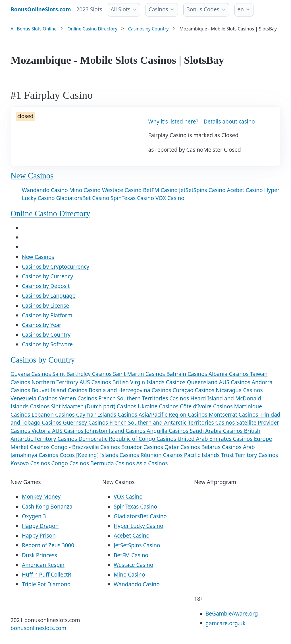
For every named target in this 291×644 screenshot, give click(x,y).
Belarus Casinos (222, 447)
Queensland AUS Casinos (219, 382)
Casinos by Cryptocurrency (56, 267)
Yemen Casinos (79, 398)
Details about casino (229, 122)
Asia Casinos (152, 463)
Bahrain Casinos (187, 374)
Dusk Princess (40, 555)
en (241, 9)
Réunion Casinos (162, 455)
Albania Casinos (229, 374)
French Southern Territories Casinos (144, 398)
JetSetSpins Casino (203, 190)
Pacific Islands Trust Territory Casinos (231, 455)
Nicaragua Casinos (239, 390)
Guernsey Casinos (86, 423)
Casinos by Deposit (46, 286)
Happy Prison (39, 536)
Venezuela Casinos (35, 398)
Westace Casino (122, 190)
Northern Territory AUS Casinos (72, 382)
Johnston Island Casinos (116, 431)
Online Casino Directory (50, 214)
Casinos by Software (47, 344)
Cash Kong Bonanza (47, 507)
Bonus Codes (203, 9)
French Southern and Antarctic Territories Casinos (173, 423)
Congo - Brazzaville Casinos (86, 447)
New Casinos (32, 176)
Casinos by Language (49, 296)
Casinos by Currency (47, 276)
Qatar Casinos (183, 447)
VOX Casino (170, 198)
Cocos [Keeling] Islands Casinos (100, 455)
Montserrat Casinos (234, 415)
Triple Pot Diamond (46, 584)
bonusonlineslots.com (38, 628)
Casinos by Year (42, 325)
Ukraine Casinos (159, 406)
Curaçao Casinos (194, 390)
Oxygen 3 (34, 516)
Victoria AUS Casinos (58, 431)
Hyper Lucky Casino (138, 526)
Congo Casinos (71, 463)
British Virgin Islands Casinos (149, 382)
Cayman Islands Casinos (107, 415)
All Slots (120, 9)
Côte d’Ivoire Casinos (207, 406)
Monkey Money (41, 497)
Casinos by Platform (47, 315)
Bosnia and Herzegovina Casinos (131, 390)
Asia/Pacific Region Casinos (174, 415)
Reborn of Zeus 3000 (48, 545)
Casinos (158, 9)
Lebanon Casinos (54, 415)
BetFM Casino (161, 190)
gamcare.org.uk (225, 623)
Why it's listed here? (173, 122)
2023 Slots (89, 9)
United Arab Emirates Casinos (216, 439)
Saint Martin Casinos (140, 374)
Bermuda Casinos (113, 463)
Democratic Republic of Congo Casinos (128, 439)
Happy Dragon (40, 526)
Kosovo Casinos (31, 463)
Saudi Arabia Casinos (217, 431)
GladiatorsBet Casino (83, 198)
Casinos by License (45, 306)
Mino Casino (86, 190)
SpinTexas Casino (133, 198)
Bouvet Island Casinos (60, 390)
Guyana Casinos (31, 374)
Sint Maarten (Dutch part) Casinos (94, 406)
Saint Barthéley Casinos (83, 374)
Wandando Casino (46, 190)
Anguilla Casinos (168, 431)
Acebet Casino (245, 190)
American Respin (43, 565)
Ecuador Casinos (143, 447)
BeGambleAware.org (232, 614)
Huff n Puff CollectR (47, 575)
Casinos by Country (46, 335)
